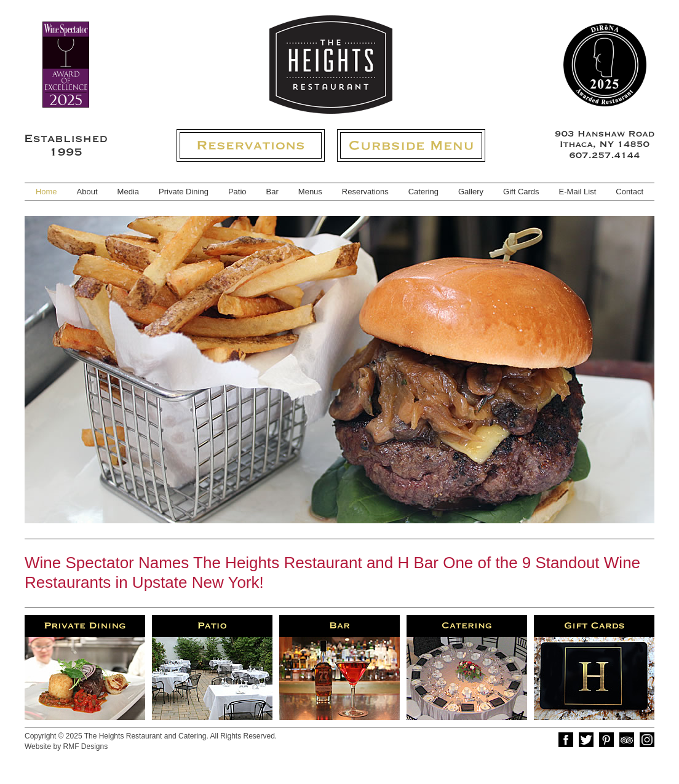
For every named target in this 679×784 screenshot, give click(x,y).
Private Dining (184, 192)
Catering (423, 192)
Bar (272, 192)
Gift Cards (521, 192)
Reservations (365, 192)
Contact (629, 192)
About (87, 192)
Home (46, 192)
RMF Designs (85, 746)
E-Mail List (578, 192)
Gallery (471, 192)
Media (128, 192)
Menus (310, 192)
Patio (237, 192)
